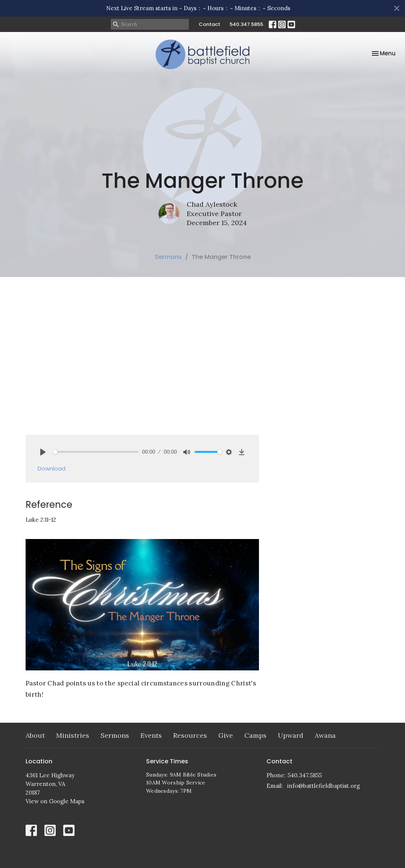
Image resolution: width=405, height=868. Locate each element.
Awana (325, 735)
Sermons (168, 257)
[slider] (96, 452)
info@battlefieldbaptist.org (324, 786)
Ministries (73, 735)
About (35, 735)
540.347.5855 (246, 24)
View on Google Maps (55, 801)
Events (151, 735)
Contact (209, 24)
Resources (190, 735)
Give (226, 735)
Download (52, 468)
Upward (291, 735)
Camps (255, 735)
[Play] (43, 452)
